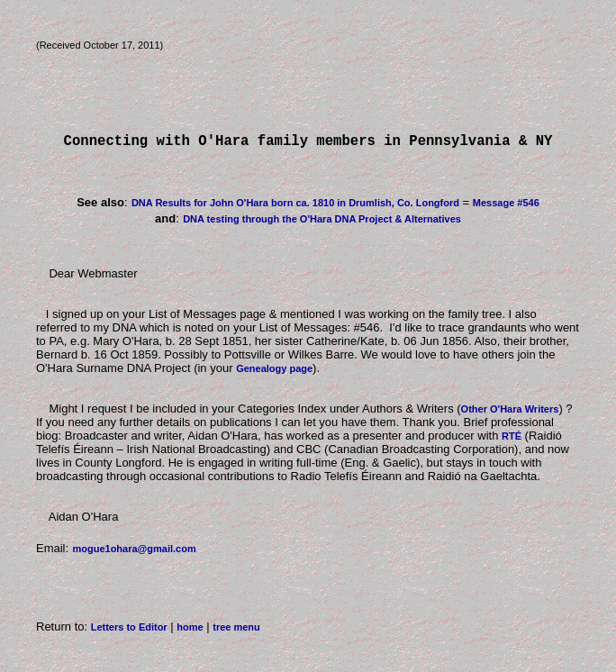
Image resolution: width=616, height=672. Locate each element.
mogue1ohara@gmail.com (134, 552)
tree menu (236, 631)
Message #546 (506, 206)
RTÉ (512, 440)
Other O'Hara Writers (510, 413)
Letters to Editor (129, 631)
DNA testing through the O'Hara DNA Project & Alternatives (322, 222)
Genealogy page (274, 372)
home (190, 631)
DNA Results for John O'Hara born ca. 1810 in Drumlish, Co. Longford (295, 206)
